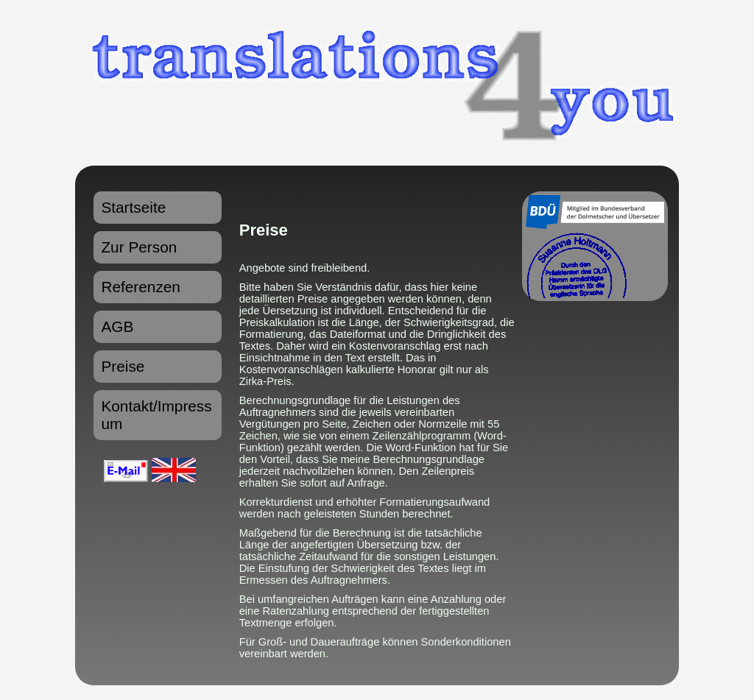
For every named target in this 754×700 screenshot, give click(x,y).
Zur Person (139, 247)
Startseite (133, 207)
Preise (123, 366)
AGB (117, 326)
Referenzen (141, 287)
